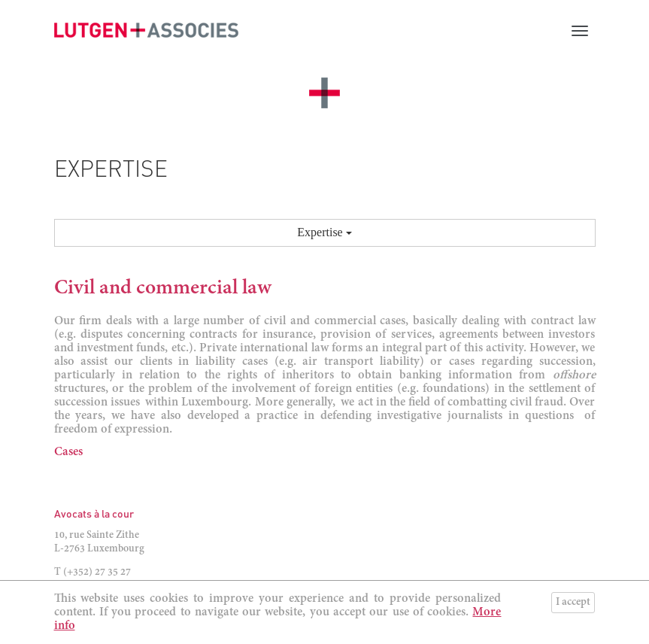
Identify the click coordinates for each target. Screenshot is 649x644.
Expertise (324, 232)
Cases (68, 452)
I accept (573, 602)
